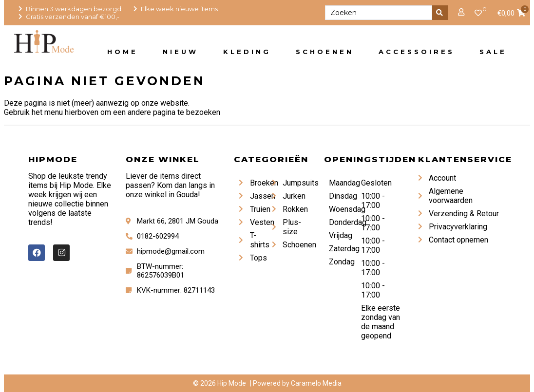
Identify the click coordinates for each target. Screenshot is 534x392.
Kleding (247, 52)
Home (123, 52)
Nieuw (181, 52)
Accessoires (417, 52)
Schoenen (325, 52)
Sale (493, 52)
